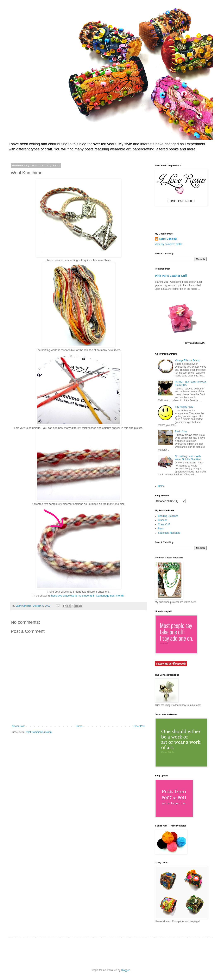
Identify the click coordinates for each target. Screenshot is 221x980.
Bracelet (163, 520)
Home (79, 726)
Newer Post (18, 726)
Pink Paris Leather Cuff (171, 276)
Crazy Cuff (164, 524)
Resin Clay (181, 431)
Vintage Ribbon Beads (187, 360)
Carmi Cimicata (168, 239)
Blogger (125, 970)
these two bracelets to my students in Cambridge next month (87, 596)
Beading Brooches (168, 516)
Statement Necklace (169, 533)
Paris (161, 529)
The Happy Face (184, 407)
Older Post (139, 726)
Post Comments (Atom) (39, 732)
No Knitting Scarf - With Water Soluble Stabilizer (188, 458)
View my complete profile (169, 244)
